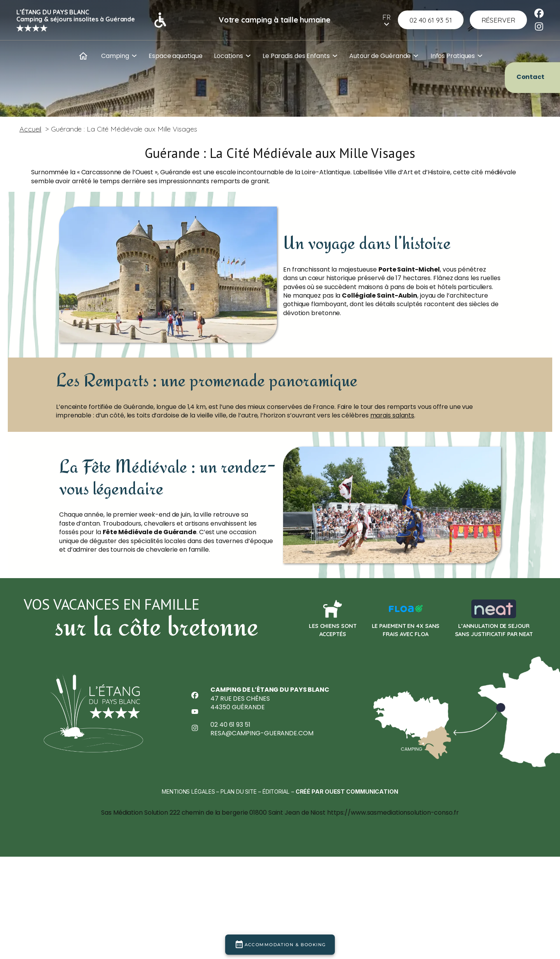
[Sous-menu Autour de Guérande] (416, 55)
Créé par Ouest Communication (347, 863)
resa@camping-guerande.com (262, 802)
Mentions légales (188, 863)
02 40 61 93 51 (230, 793)
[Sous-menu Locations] (248, 55)
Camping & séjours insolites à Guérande (76, 19)
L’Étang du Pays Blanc (53, 12)
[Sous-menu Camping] (134, 55)
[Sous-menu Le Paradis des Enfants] (335, 55)
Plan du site (239, 863)
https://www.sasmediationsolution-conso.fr (393, 887)
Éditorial (276, 863)
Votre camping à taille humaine (275, 20)
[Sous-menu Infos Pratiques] (480, 55)
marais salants (392, 455)
